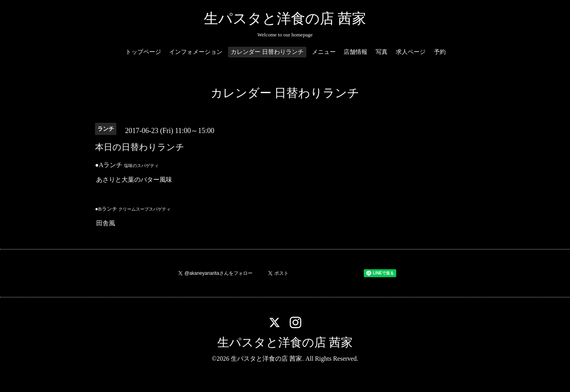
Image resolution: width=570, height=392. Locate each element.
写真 (382, 52)
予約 (440, 52)
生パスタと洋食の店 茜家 (285, 19)
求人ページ (411, 52)
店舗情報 (355, 52)
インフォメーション (196, 52)
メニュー (324, 52)
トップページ (143, 52)
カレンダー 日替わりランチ (267, 52)
